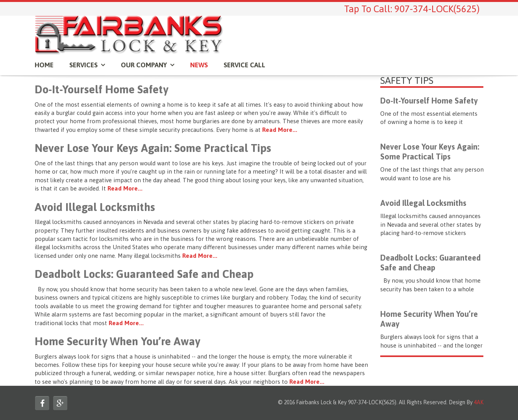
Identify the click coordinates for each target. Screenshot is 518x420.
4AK (479, 402)
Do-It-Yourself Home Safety (101, 89)
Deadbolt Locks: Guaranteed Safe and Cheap (144, 274)
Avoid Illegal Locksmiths (95, 207)
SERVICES (83, 65)
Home (44, 65)
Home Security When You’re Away (117, 341)
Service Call (244, 65)
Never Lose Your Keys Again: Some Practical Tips (153, 148)
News (199, 65)
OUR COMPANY (144, 65)
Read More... (280, 130)
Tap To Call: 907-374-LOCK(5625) (412, 9)
